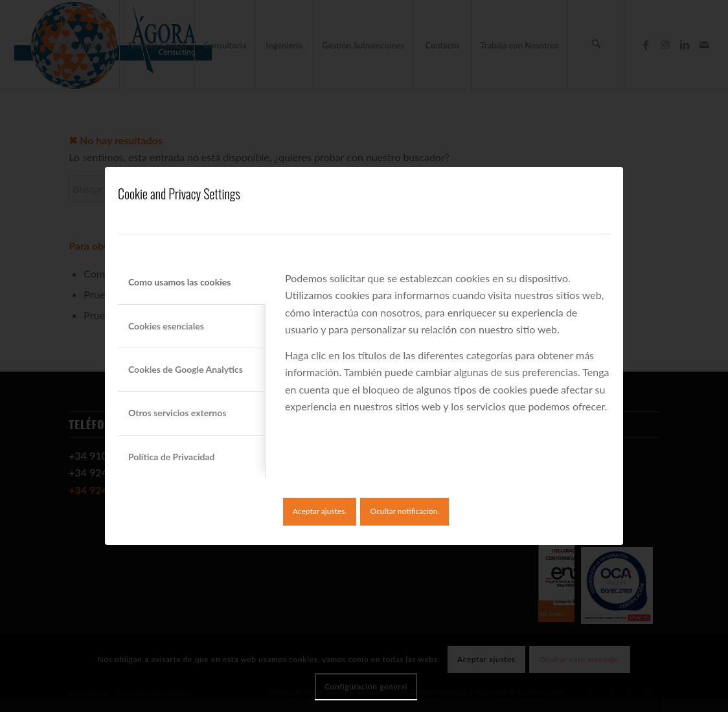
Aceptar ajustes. (320, 511)
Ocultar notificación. (405, 511)
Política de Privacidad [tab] (171, 457)
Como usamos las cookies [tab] (179, 282)
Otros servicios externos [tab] (177, 413)
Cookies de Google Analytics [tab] (186, 369)
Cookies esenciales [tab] (166, 326)
